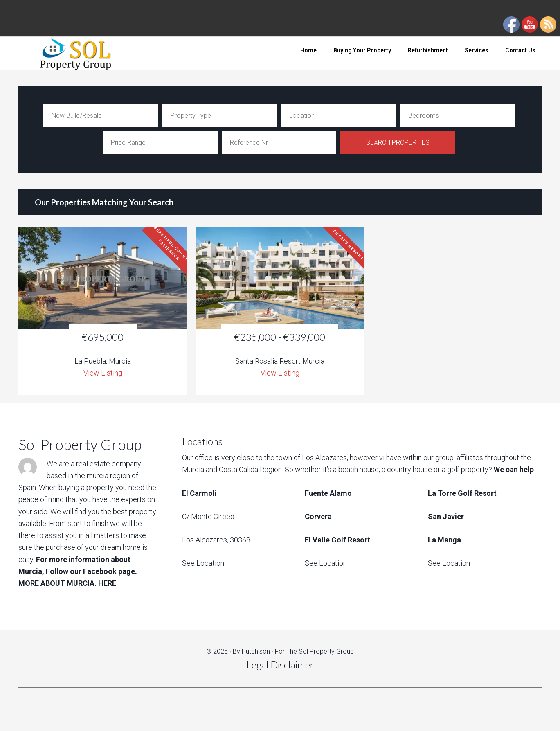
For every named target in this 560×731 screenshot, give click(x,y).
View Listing (103, 373)
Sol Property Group (84, 53)
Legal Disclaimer (280, 665)
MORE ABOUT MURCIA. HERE (67, 583)
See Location (203, 563)
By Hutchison (251, 651)
